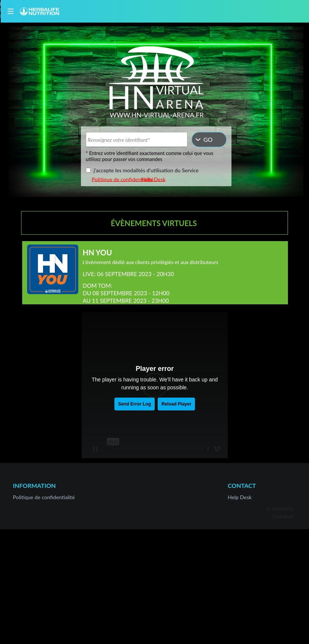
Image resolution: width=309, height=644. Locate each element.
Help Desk (154, 179)
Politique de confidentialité (122, 179)
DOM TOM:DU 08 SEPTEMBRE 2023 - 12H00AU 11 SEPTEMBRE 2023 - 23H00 (126, 293)
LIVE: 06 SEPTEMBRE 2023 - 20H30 (129, 274)
